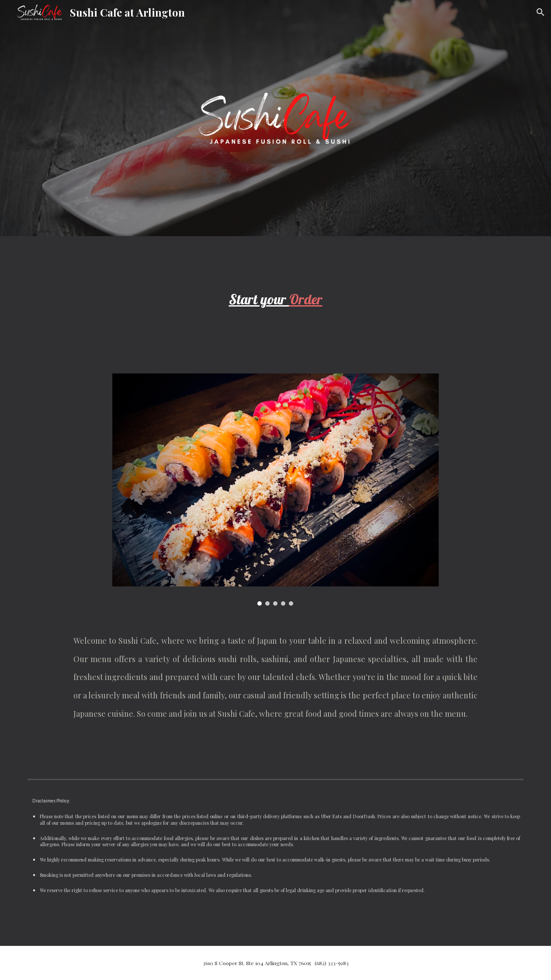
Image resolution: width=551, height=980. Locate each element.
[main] (276, 300)
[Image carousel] (276, 490)
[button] (541, 12)
